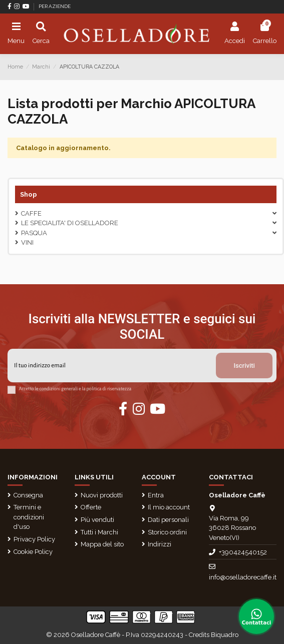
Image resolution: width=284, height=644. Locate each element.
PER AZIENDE (55, 6)
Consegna (28, 495)
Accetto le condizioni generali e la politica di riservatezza (75, 389)
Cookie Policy (33, 552)
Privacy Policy (34, 539)
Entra (156, 495)
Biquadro (225, 635)
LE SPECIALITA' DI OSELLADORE (70, 223)
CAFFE (31, 213)
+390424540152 (243, 552)
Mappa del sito (102, 544)
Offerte (91, 507)
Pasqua (34, 233)
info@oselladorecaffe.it (243, 577)
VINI (27, 242)
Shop (29, 194)
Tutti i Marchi (99, 532)
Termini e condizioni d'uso (29, 517)
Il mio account (169, 507)
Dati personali (168, 520)
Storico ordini (167, 532)
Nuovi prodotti (102, 495)
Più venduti (97, 520)
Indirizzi (160, 544)
